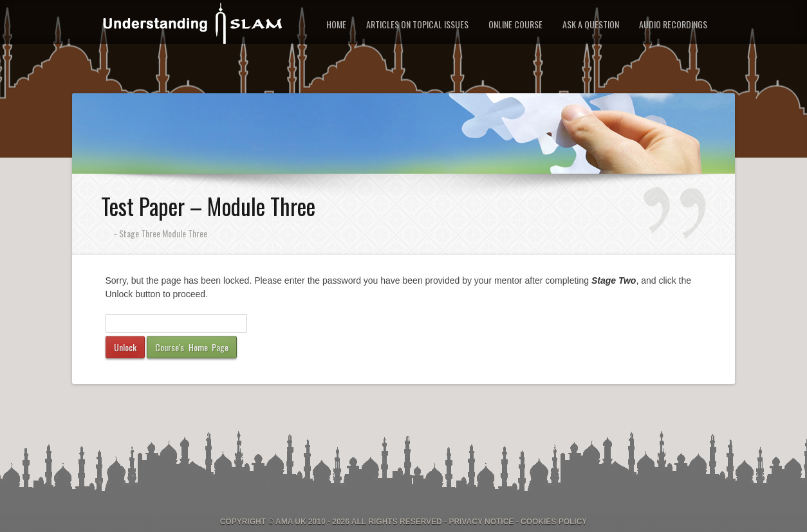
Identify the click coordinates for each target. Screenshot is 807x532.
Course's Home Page (192, 347)
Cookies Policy (554, 522)
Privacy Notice (481, 522)
